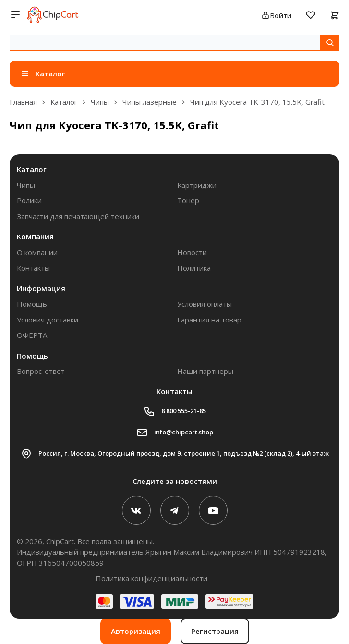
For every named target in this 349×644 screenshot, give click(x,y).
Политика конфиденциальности (151, 578)
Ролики (29, 200)
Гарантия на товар (209, 320)
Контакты (33, 268)
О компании (37, 252)
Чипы (26, 185)
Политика (194, 268)
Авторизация (136, 631)
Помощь (32, 304)
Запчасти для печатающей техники (78, 216)
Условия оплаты (205, 304)
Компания (35, 236)
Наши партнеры (205, 371)
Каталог (32, 169)
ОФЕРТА (32, 335)
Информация (41, 288)
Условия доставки (48, 320)
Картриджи (197, 185)
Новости (192, 252)
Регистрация (215, 631)
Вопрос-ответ (41, 371)
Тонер (188, 200)
